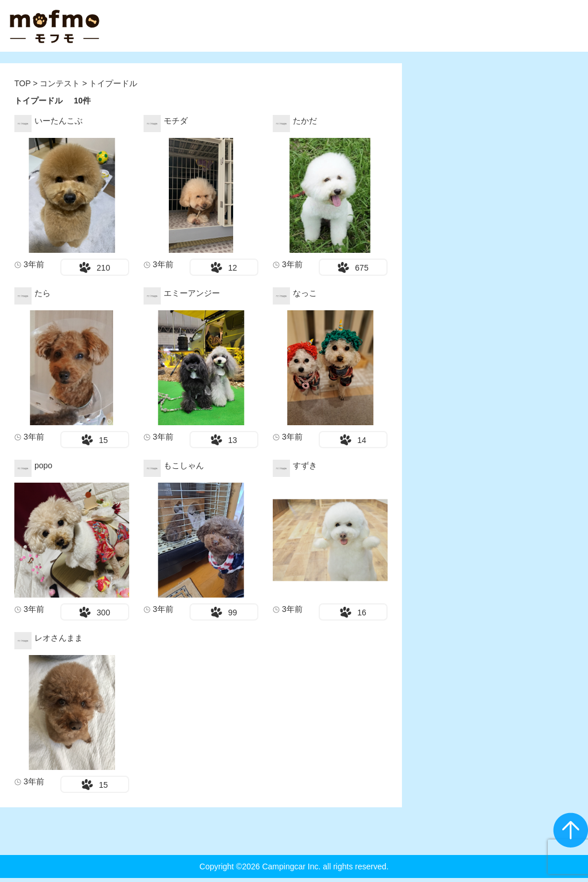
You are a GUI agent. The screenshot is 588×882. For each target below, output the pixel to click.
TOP (22, 83)
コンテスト (61, 83)
